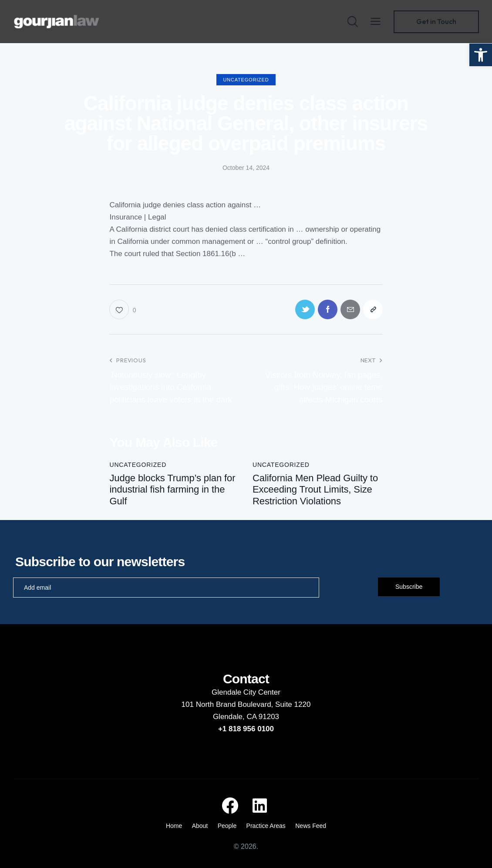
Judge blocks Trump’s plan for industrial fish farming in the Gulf (172, 490)
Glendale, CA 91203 (246, 717)
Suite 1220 (293, 704)
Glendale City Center (246, 692)
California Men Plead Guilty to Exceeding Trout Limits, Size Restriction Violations (315, 490)
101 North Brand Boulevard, (228, 704)
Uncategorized (246, 80)
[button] (481, 55)
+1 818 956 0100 (246, 729)
